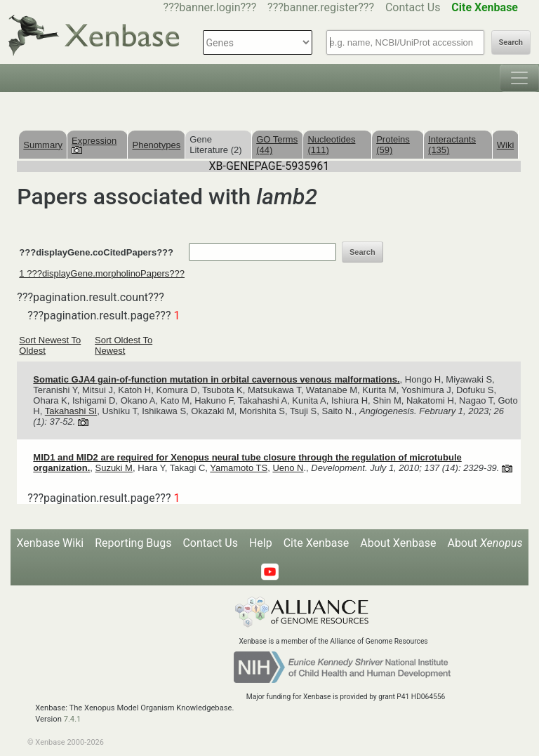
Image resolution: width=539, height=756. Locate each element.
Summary (43, 145)
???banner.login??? (210, 7)
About (485, 543)
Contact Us (413, 7)
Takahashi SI (71, 411)
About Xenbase (398, 543)
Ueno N (288, 468)
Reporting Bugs (133, 543)
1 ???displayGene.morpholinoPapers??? (102, 273)
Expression (94, 145)
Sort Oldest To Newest (124, 345)
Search (511, 42)
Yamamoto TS (239, 468)
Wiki (506, 145)
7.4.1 (73, 719)
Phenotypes (156, 145)
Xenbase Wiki (51, 543)
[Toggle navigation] (519, 78)
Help (261, 543)
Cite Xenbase (317, 543)
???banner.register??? (321, 7)
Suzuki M (113, 468)
